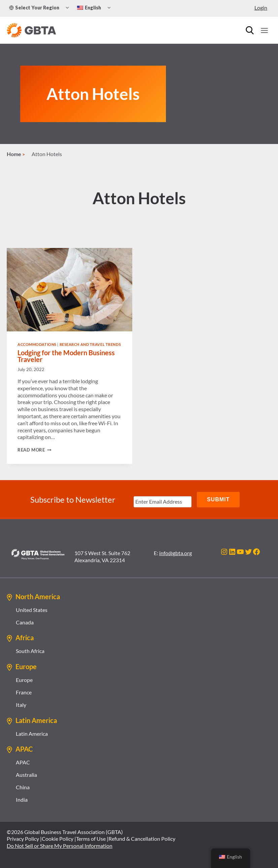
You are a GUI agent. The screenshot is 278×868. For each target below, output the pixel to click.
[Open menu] (264, 30)
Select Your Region (34, 8)
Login (261, 8)
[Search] (250, 30)
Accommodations (37, 344)
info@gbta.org (176, 553)
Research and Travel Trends (90, 344)
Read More (34, 450)
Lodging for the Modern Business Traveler (66, 356)
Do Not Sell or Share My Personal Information (60, 846)
